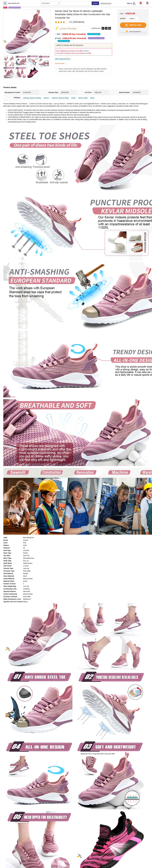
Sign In (130, 3)
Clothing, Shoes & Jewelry (32, 98)
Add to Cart (133, 25)
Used (81, 39)
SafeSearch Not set (106, 3)
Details (86, 51)
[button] (147, 3)
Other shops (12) (63, 59)
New (79, 34)
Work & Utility (83, 98)
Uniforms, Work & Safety (60, 98)
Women (46, 98)
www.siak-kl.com (14, 3)
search (95, 3)
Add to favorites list (133, 31)
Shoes (73, 98)
